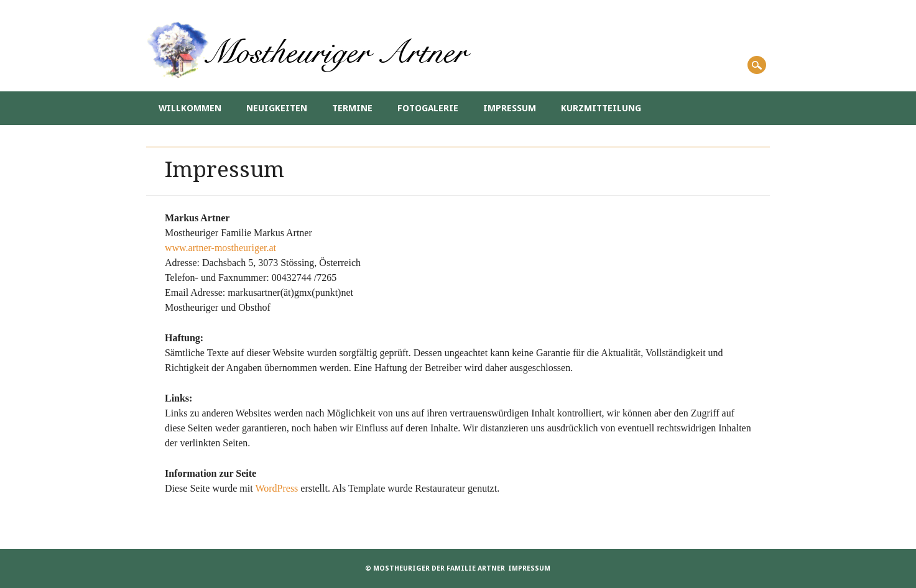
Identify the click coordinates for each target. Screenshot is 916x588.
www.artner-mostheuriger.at (220, 248)
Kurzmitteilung (601, 108)
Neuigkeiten (277, 108)
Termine (352, 108)
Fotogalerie (428, 108)
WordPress (276, 488)
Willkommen (190, 108)
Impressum (510, 108)
